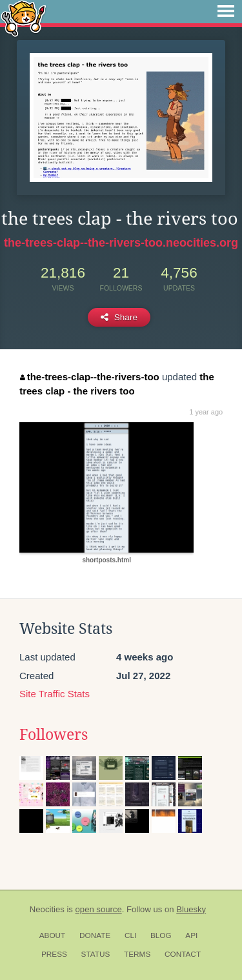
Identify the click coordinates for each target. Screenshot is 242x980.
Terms (137, 954)
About (53, 935)
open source (99, 909)
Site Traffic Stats (55, 694)
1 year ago (206, 412)
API (191, 935)
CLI (130, 935)
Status (96, 954)
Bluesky (191, 909)
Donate (95, 935)
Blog (161, 935)
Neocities (47, 909)
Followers (54, 735)
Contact (183, 954)
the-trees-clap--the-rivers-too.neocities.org (121, 243)
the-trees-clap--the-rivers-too (90, 377)
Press (54, 954)
